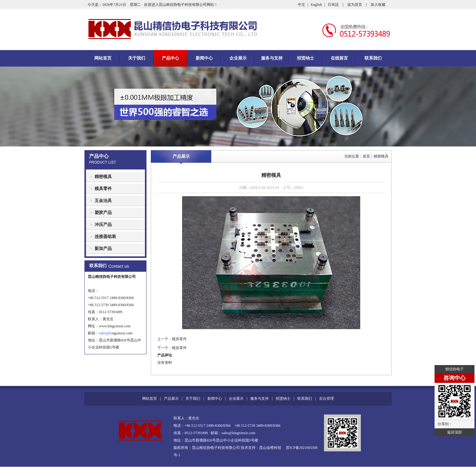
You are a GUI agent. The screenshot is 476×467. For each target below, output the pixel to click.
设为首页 (355, 5)
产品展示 (181, 156)
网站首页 (103, 58)
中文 (302, 5)
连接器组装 (105, 237)
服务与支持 (272, 58)
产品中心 (170, 58)
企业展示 (238, 58)
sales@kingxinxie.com (238, 433)
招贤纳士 (306, 58)
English (316, 5)
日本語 (333, 5)
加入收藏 (378, 5)
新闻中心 (204, 58)
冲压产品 (103, 225)
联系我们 (373, 58)
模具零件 (103, 189)
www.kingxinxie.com (115, 326)
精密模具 (103, 177)
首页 (366, 156)
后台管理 (326, 399)
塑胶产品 (103, 213)
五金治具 (103, 201)
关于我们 (137, 58)
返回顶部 (455, 432)
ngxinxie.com (121, 333)
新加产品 (103, 249)
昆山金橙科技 (270, 448)
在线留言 (339, 58)
